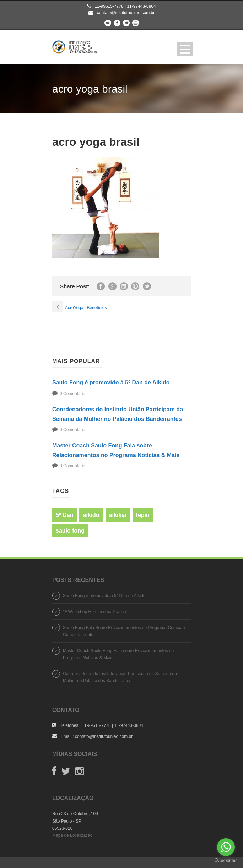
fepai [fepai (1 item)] (143, 515)
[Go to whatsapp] (226, 847)
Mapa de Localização (72, 835)
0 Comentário (72, 394)
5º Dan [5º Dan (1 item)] (64, 515)
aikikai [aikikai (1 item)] (118, 515)
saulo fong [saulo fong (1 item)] (70, 531)
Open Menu (185, 49)
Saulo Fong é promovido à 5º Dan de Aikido (111, 382)
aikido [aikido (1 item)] (91, 515)
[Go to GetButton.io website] (226, 861)
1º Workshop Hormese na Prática (94, 612)
